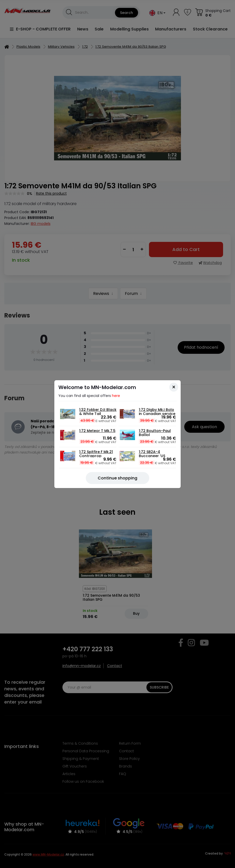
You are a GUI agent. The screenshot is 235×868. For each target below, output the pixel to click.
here (116, 396)
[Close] (174, 387)
